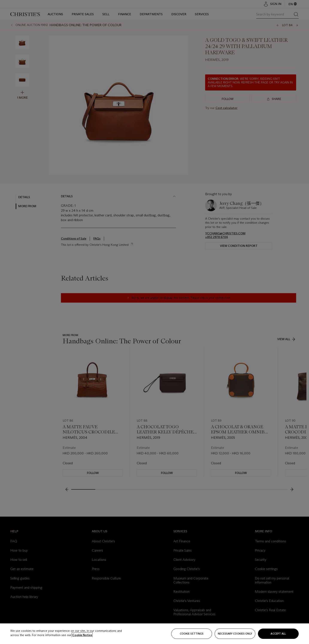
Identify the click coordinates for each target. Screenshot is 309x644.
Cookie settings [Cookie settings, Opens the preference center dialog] (192, 634)
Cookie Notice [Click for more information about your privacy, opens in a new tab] (82, 635)
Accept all (278, 634)
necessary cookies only (235, 634)
